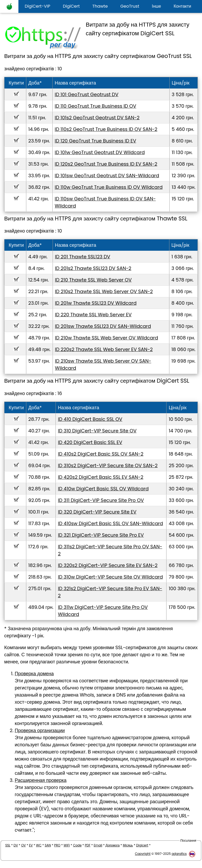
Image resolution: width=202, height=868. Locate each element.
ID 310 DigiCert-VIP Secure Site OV (97, 431)
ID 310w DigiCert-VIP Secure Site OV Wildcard (110, 577)
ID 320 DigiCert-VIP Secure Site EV (97, 512)
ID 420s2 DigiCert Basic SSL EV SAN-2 (101, 477)
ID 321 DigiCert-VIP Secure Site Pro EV (101, 535)
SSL (8, 845)
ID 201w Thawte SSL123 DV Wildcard (96, 303)
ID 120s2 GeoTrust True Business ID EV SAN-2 (106, 164)
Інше (156, 6)
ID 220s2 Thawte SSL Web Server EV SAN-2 (104, 349)
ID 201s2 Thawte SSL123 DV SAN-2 (93, 268)
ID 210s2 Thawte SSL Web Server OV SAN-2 (104, 291)
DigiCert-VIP (37, 6)
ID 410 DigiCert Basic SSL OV (90, 419)
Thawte (100, 6)
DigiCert (71, 6)
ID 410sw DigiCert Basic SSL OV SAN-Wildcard (110, 523)
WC (39, 845)
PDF (87, 845)
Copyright (143, 854)
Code (77, 845)
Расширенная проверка (41, 780)
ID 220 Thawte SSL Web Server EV (93, 315)
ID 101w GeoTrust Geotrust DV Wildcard (100, 152)
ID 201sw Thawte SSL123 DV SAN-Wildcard (103, 326)
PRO (57, 845)
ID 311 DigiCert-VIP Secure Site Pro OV (101, 500)
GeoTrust (130, 6)
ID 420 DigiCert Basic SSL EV (90, 442)
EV (31, 845)
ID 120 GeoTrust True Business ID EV (95, 141)
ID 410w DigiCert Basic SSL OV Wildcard (103, 489)
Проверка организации (40, 730)
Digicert (142, 845)
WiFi (67, 845)
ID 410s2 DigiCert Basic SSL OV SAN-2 (101, 454)
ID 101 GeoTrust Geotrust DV (87, 94)
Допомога (113, 845)
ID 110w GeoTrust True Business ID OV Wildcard (109, 187)
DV (16, 845)
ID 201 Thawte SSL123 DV (83, 257)
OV (23, 845)
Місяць (128, 845)
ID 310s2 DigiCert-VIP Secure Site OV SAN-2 (108, 465)
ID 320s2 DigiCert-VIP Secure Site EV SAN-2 (108, 565)
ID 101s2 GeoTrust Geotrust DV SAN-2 (97, 118)
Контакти (182, 6)
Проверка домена (34, 674)
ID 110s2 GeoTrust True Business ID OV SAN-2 (106, 129)
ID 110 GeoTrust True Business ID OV (95, 106)
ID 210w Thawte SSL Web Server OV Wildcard (107, 338)
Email (98, 845)
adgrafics (179, 854)
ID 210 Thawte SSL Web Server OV (93, 280)
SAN (48, 845)
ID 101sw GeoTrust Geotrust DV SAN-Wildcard (107, 176)
